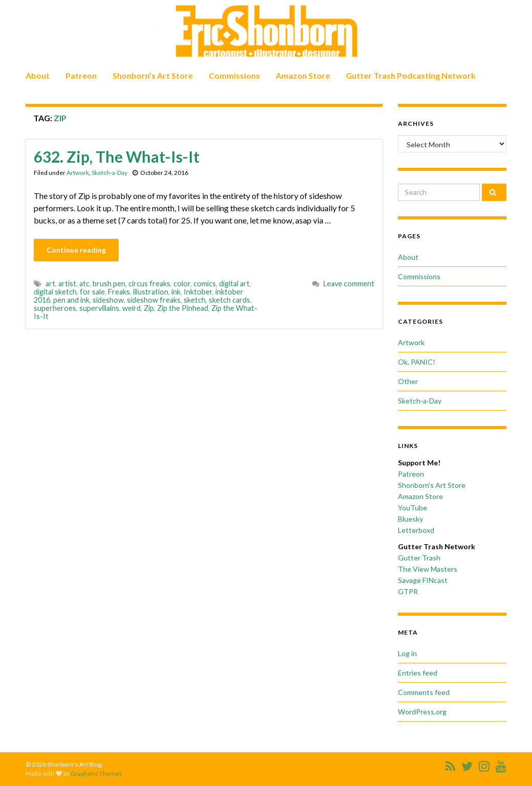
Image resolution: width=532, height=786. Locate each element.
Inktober (198, 292)
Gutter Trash (419, 558)
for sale (92, 292)
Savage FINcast (423, 580)
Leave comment (349, 284)
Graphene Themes (96, 773)
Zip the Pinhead (183, 308)
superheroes (55, 308)
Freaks (119, 292)
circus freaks (149, 284)
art (50, 284)
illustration (151, 292)
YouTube (413, 508)
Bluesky (411, 519)
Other (408, 381)
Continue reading (76, 250)
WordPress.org (422, 712)
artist (67, 284)
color (182, 284)
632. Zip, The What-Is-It (117, 156)
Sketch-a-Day (109, 173)
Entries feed (418, 673)
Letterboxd (416, 530)
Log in (407, 653)
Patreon (81, 75)
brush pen (109, 284)
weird (131, 308)
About (38, 75)
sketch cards (229, 300)
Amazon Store (303, 75)
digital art (234, 284)
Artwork (78, 173)
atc (84, 284)
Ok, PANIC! (417, 362)
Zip (149, 308)
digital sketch (55, 292)
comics (205, 284)
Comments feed (424, 692)
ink (176, 292)
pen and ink (71, 300)
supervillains (99, 308)
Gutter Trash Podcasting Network (411, 75)
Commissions (234, 75)
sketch (195, 300)
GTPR (408, 591)
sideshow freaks (154, 300)
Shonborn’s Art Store (153, 75)
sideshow (108, 300)
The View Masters (428, 569)
